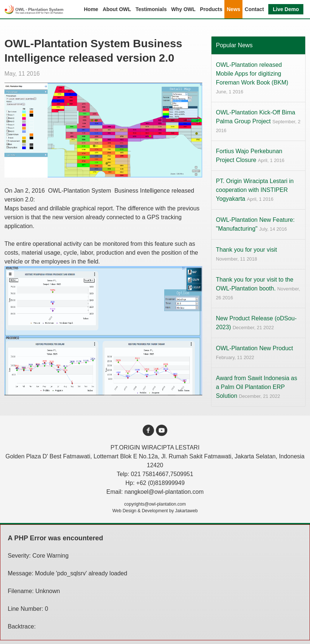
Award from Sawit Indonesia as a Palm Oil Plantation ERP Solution (256, 387)
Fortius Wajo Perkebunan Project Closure (250, 156)
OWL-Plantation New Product (254, 353)
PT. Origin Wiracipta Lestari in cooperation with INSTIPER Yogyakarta (255, 190)
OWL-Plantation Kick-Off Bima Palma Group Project (258, 121)
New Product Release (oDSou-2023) (256, 323)
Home (91, 9)
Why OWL (183, 9)
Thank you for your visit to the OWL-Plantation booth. (258, 288)
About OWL (117, 9)
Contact (254, 9)
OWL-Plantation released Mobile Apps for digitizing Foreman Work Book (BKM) (252, 78)
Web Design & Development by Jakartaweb (155, 511)
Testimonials (151, 9)
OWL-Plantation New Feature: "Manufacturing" (255, 224)
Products (211, 9)
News (233, 9)
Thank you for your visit (246, 254)
